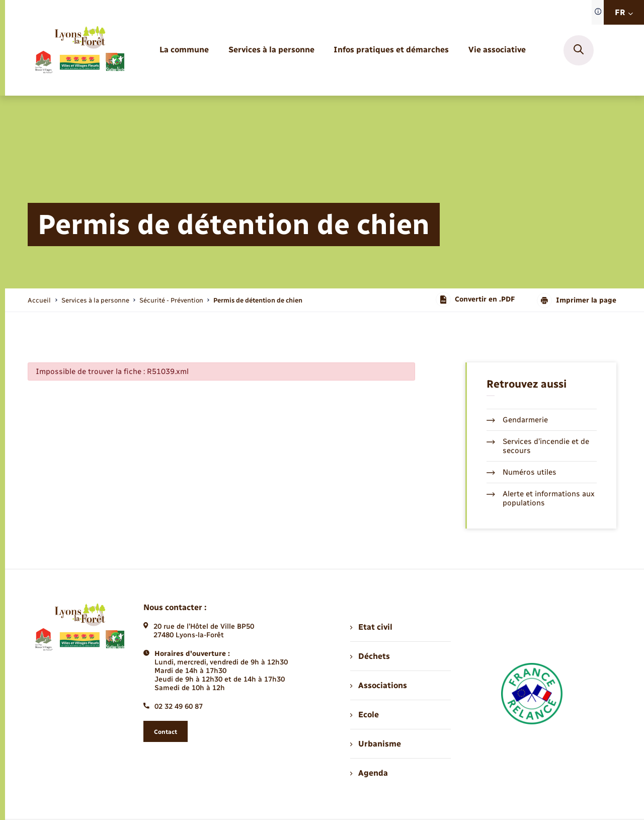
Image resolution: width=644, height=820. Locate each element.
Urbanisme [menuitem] (375, 744)
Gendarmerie (517, 420)
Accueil (39, 300)
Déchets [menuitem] (370, 656)
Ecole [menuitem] (364, 715)
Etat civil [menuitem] (371, 627)
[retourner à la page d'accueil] (79, 50)
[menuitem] (184, 50)
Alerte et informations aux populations (541, 498)
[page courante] (258, 300)
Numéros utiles (521, 472)
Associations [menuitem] (378, 685)
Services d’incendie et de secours (538, 446)
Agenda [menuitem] (369, 773)
